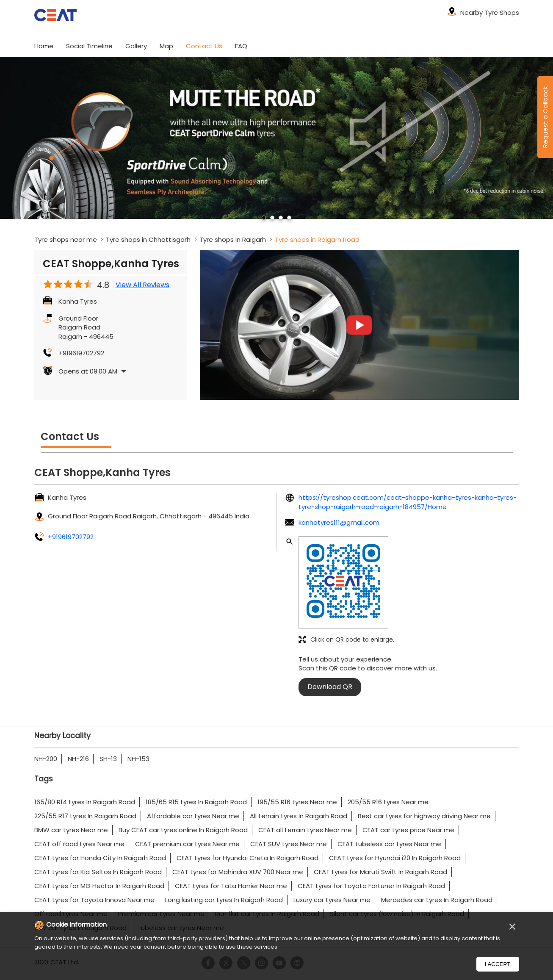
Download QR (330, 687)
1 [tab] (264, 218)
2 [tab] (272, 218)
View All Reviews (142, 285)
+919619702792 (81, 353)
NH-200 (46, 759)
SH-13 (108, 759)
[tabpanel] (276, 138)
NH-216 (78, 759)
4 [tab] (289, 218)
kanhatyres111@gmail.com (339, 522)
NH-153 (138, 759)
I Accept (498, 964)
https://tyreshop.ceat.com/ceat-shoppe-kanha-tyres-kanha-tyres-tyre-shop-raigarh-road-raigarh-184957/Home (408, 502)
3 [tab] (281, 218)
